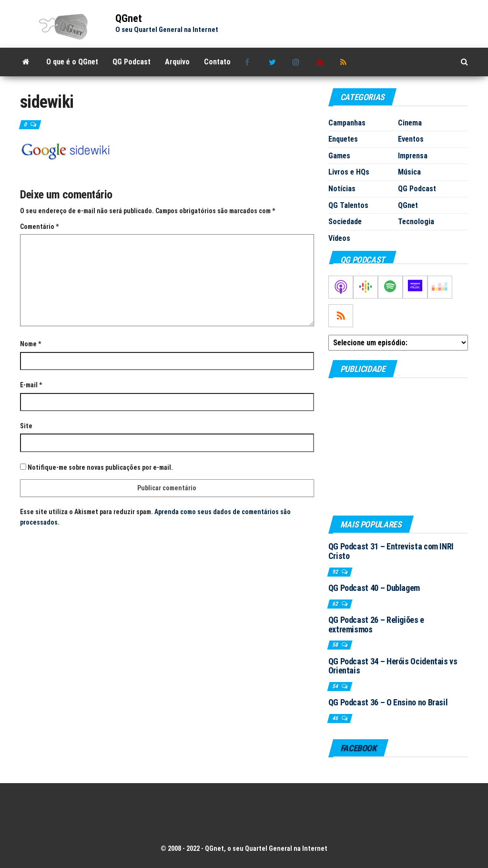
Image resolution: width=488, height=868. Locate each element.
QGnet (129, 18)
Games (339, 156)
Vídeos (339, 238)
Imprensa (413, 156)
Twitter (274, 62)
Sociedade (345, 222)
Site (26, 426)
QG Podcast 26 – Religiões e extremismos (376, 625)
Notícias (342, 189)
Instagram (297, 62)
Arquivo (177, 62)
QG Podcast (132, 62)
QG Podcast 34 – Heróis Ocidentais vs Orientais (393, 666)
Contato (217, 62)
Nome (30, 344)
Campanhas (347, 123)
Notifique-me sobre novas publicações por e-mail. (100, 467)
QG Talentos (348, 205)
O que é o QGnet (72, 62)
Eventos (411, 139)
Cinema (410, 123)
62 (336, 604)
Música (409, 172)
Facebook (250, 62)
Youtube (321, 62)
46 (336, 718)
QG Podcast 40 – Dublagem (374, 588)
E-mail (31, 385)
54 (336, 686)
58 (336, 645)
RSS (345, 62)
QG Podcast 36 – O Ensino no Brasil (388, 702)
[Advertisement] (398, 446)
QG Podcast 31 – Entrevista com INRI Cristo (391, 551)
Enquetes (343, 139)
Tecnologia (416, 222)
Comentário (39, 227)
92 (336, 572)
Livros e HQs (349, 172)
